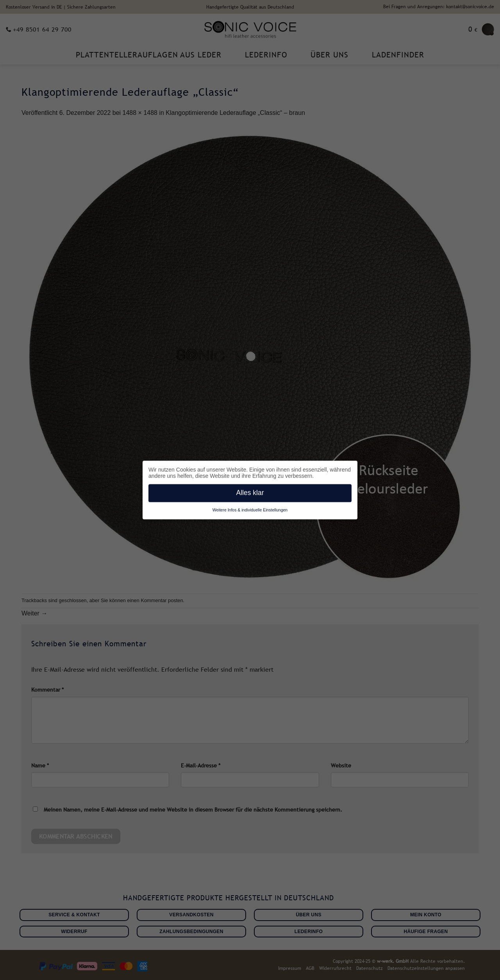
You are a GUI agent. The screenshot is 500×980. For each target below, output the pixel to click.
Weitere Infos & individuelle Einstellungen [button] (250, 508)
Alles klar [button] (250, 491)
